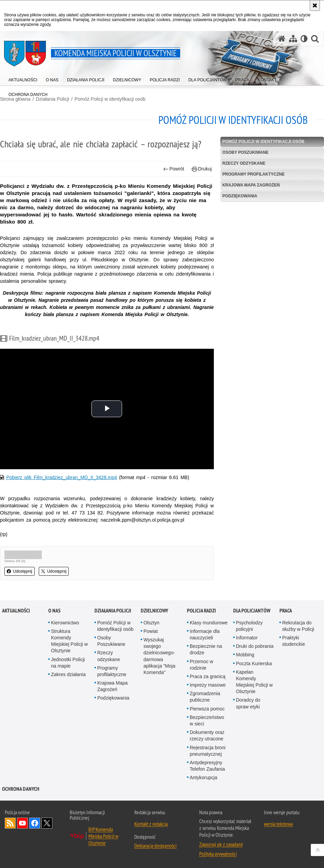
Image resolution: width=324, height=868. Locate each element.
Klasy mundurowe (209, 623)
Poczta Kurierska (254, 664)
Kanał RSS (10, 823)
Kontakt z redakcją (151, 824)
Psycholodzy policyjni (249, 626)
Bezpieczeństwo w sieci (207, 720)
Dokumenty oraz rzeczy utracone (207, 735)
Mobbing (245, 655)
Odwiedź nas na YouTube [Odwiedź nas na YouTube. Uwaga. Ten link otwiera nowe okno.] (22, 823)
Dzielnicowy (155, 611)
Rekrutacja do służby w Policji (298, 626)
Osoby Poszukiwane (245, 152)
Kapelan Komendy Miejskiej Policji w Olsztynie (254, 682)
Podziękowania (240, 196)
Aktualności (16, 611)
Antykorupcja (203, 777)
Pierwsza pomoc (207, 709)
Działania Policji (113, 611)
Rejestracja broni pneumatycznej (208, 751)
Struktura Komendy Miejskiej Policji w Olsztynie (69, 641)
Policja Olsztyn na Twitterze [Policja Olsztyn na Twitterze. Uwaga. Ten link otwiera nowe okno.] (47, 823)
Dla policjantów (252, 611)
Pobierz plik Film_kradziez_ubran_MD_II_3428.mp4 (62, 477)
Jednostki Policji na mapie (68, 663)
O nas (54, 611)
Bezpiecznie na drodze (206, 649)
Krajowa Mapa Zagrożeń (251, 185)
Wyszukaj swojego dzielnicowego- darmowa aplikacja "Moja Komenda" (159, 656)
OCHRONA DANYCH (21, 789)
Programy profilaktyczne (253, 174)
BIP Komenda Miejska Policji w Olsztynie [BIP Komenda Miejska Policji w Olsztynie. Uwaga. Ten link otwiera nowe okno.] (103, 836)
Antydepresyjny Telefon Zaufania (207, 766)
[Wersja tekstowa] (304, 39)
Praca (286, 611)
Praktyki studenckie (294, 641)
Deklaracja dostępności (155, 846)
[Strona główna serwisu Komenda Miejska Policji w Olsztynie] (282, 39)
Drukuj (202, 169)
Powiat (151, 631)
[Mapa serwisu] (293, 39)
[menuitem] (23, 78)
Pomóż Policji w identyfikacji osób (110, 99)
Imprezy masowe (208, 685)
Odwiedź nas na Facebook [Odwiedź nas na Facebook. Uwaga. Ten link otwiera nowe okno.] (35, 823)
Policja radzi (201, 611)
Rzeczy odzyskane (244, 163)
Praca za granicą (208, 676)
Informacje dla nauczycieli (205, 634)
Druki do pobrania (255, 646)
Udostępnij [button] (20, 571)
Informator (247, 638)
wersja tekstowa (278, 824)
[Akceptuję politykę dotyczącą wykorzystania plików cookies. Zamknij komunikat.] (315, 5)
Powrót (174, 169)
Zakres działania (68, 674)
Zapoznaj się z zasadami (221, 844)
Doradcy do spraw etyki (248, 703)
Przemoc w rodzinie (201, 665)
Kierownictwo (65, 623)
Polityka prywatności (218, 854)
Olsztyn (151, 623)
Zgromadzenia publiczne (205, 697)
